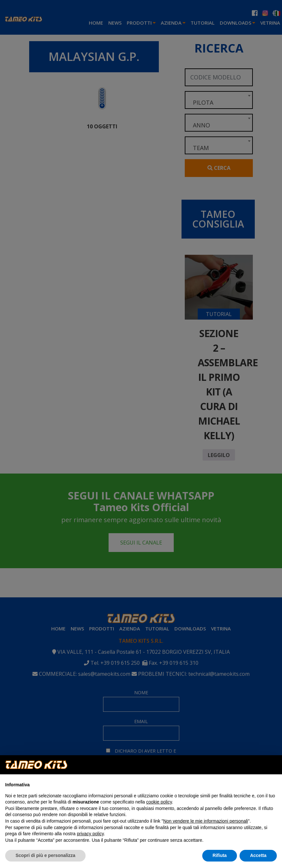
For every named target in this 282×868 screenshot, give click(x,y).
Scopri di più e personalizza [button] (45, 855)
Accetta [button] (258, 855)
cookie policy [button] (159, 802)
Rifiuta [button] (220, 855)
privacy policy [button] (90, 834)
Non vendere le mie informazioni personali (205, 821)
